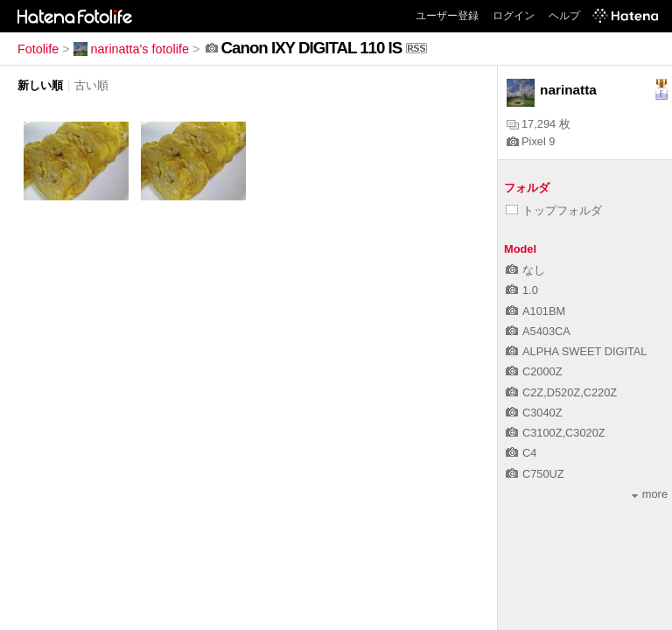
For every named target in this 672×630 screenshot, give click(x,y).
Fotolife (38, 49)
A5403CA (538, 331)
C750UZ (535, 474)
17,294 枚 (539, 124)
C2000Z (534, 371)
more (650, 494)
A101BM (535, 311)
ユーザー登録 (447, 16)
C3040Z (534, 413)
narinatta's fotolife (131, 49)
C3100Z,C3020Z (556, 433)
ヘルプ (564, 16)
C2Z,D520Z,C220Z (561, 392)
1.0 (522, 290)
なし (525, 270)
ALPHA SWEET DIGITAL (576, 351)
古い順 (91, 85)
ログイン (514, 16)
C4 (521, 453)
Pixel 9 (531, 141)
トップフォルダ (554, 210)
